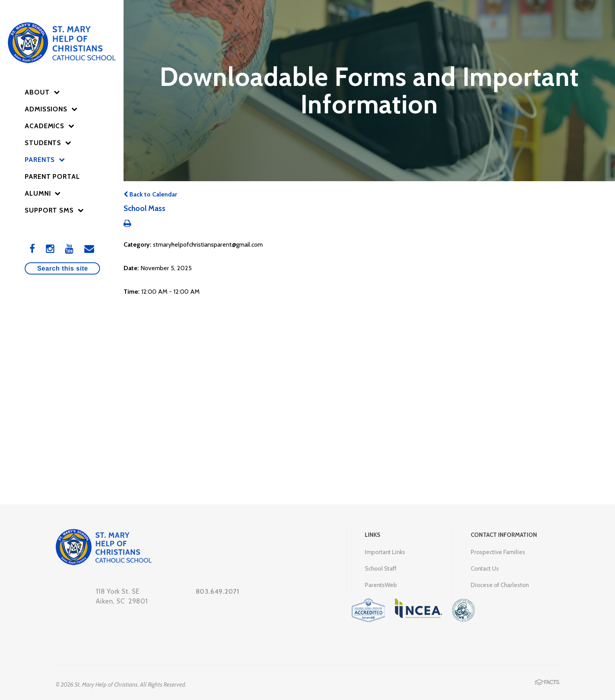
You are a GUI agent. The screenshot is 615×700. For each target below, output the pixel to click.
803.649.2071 (218, 591)
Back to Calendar (150, 194)
